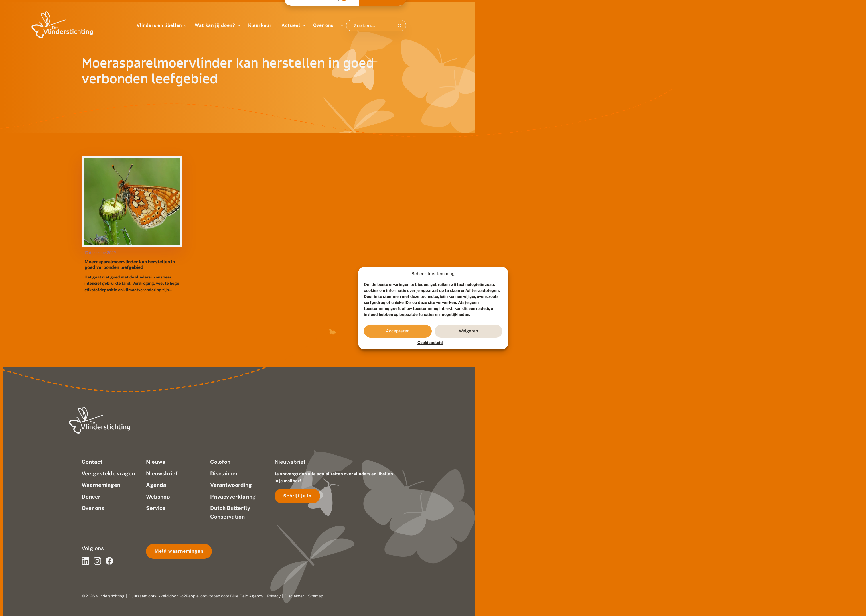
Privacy (274, 596)
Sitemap (316, 596)
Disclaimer (294, 596)
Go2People (189, 596)
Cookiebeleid (430, 343)
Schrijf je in (297, 496)
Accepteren (398, 331)
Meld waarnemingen (179, 551)
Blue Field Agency (247, 596)
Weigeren (469, 331)
